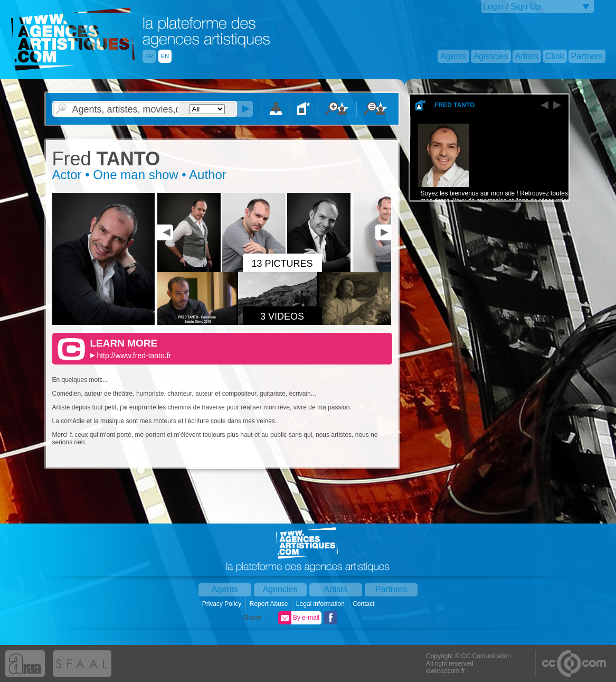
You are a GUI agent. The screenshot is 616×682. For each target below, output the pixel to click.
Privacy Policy (223, 604)
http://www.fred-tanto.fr (134, 356)
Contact (364, 604)
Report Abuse (270, 604)
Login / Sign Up (512, 7)
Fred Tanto (454, 105)
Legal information (321, 604)
